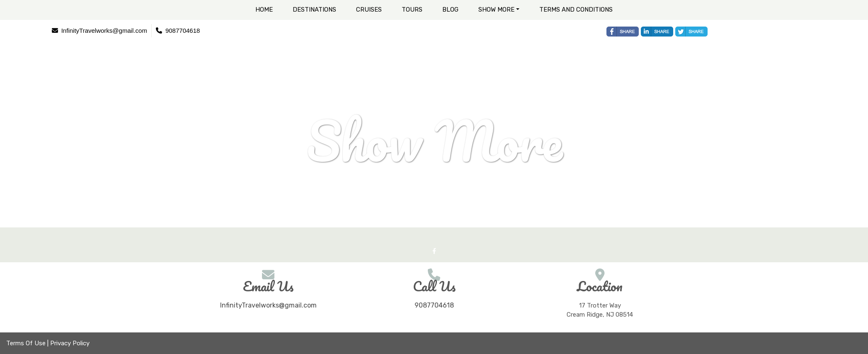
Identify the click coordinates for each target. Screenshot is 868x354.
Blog (450, 10)
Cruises (369, 10)
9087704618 (434, 305)
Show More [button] (496, 10)
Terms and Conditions (576, 10)
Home (264, 10)
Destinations (314, 10)
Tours (412, 10)
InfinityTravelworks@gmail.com (268, 305)
